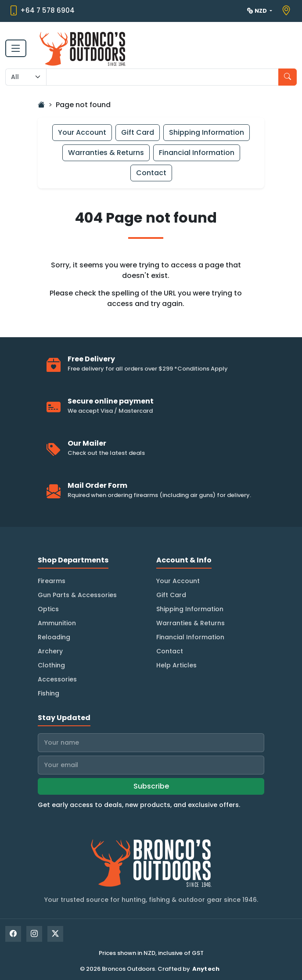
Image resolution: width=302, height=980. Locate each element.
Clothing (51, 665)
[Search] (288, 77)
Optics (48, 609)
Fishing (49, 693)
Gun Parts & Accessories (77, 595)
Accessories (57, 679)
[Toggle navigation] (16, 48)
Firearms (52, 581)
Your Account (82, 132)
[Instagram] (34, 934)
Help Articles (176, 665)
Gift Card (138, 132)
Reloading (54, 637)
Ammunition (57, 623)
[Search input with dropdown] (162, 77)
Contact (151, 173)
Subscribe (151, 786)
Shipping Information (207, 132)
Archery (50, 651)
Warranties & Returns (106, 153)
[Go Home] (41, 105)
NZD (258, 11)
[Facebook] (13, 934)
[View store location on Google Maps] (287, 11)
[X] (55, 934)
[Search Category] (26, 77)
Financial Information (197, 153)
